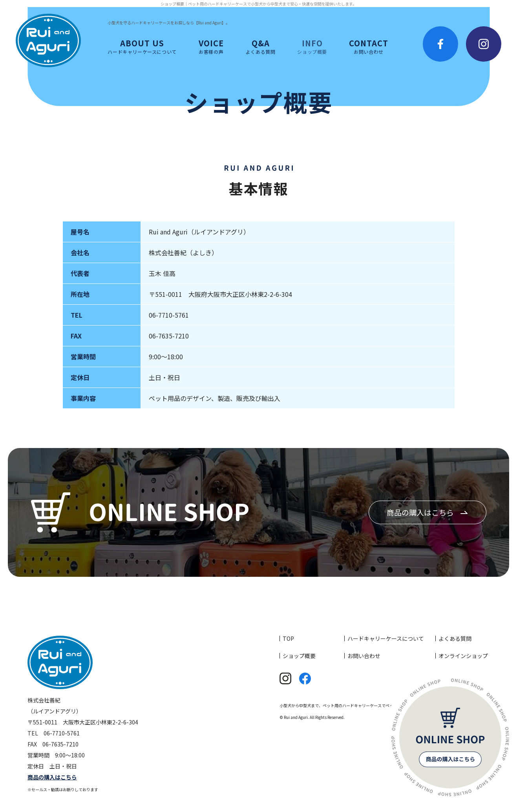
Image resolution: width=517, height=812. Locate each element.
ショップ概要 (299, 656)
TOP (288, 638)
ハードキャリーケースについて (386, 638)
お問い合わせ (364, 656)
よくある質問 (455, 638)
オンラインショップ (463, 656)
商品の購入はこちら (420, 512)
